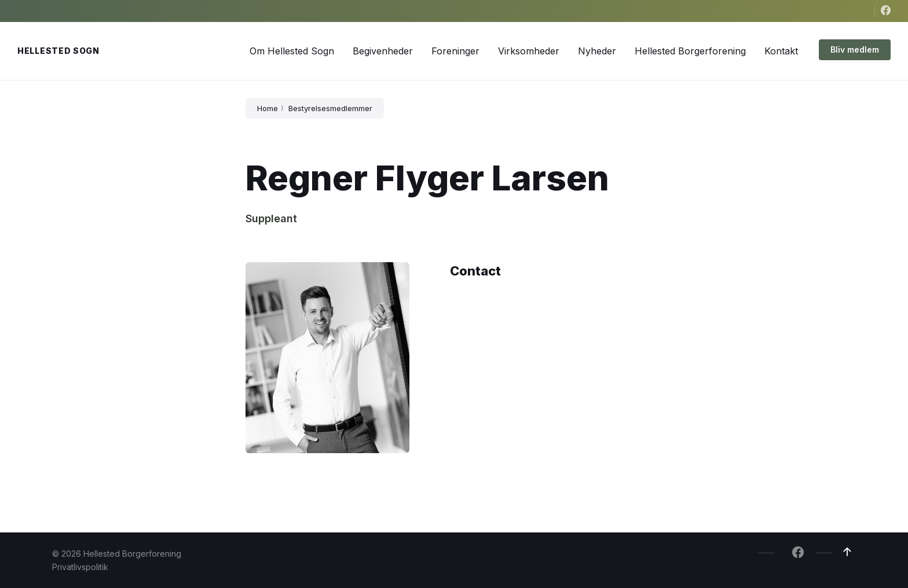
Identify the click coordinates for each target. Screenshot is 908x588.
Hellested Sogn (58, 51)
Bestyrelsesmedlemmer (330, 108)
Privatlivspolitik (80, 567)
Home (268, 108)
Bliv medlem (855, 49)
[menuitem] (292, 51)
